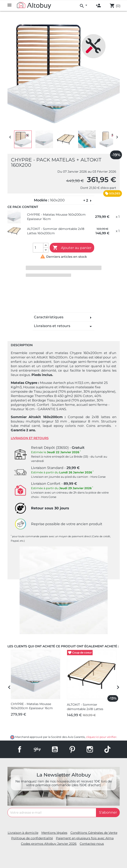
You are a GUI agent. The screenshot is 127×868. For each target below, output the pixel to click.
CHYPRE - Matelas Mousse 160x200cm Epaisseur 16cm (56, 217)
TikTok (107, 749)
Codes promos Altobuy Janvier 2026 (49, 844)
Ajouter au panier (72, 248)
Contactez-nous (92, 844)
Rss (37, 749)
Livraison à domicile (23, 833)
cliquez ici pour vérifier (101, 737)
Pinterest (72, 749)
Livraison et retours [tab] (30, 438)
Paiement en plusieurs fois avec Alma (85, 838)
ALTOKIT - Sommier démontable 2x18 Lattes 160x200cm (56, 231)
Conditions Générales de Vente (94, 833)
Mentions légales (54, 833)
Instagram (90, 749)
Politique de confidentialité (32, 838)
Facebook (20, 749)
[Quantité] (38, 248)
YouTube (55, 749)
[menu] (83, 5)
